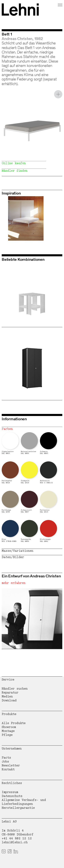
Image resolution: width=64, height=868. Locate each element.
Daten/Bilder (13, 557)
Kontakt (8, 769)
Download (9, 700)
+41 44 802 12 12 (17, 838)
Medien (7, 696)
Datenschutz (12, 796)
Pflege (7, 735)
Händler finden (15, 171)
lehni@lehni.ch (15, 842)
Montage (8, 731)
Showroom (9, 727)
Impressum (10, 792)
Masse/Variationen (17, 551)
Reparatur (10, 693)
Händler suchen (15, 689)
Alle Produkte (14, 723)
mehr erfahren (14, 583)
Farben (7, 429)
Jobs (5, 762)
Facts (6, 758)
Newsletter (11, 765)
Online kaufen (14, 163)
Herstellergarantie (18, 808)
